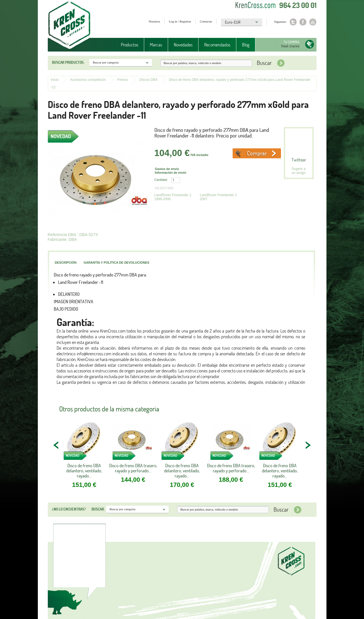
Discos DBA (148, 80)
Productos (130, 45)
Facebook (303, 22)
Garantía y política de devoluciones (116, 263)
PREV (56, 445)
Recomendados (217, 45)
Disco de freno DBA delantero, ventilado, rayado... (84, 471)
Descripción (66, 263)
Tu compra (291, 42)
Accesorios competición (88, 80)
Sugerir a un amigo (298, 171)
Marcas (156, 45)
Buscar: (98, 509)
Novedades (183, 45)
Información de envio (171, 173)
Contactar (206, 21)
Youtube (313, 22)
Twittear (299, 160)
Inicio (55, 80)
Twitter (293, 22)
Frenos (123, 80)
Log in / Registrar (180, 21)
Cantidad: (161, 180)
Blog (246, 45)
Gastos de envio (167, 169)
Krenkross (69, 26)
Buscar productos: (68, 62)
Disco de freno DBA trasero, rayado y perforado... (133, 468)
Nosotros (154, 21)
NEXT (308, 445)
